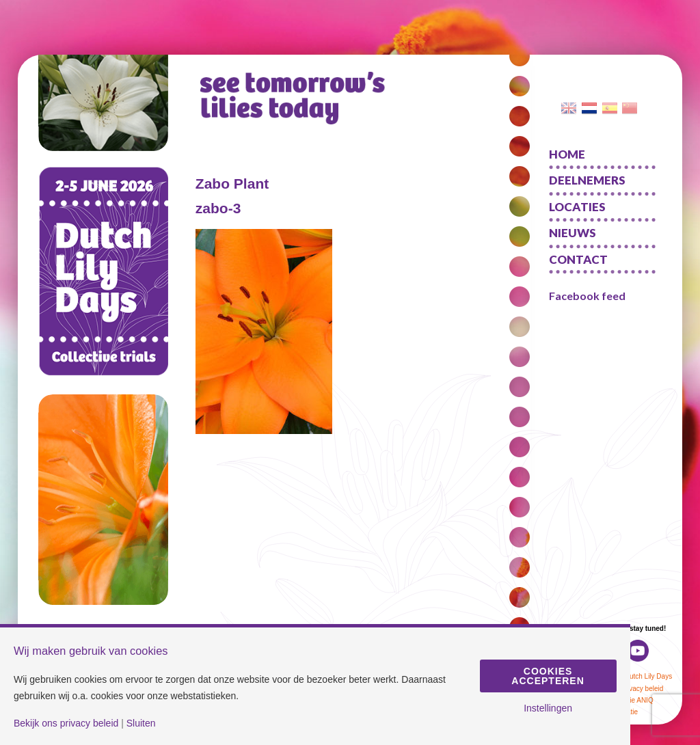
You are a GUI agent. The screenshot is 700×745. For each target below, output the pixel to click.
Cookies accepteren (548, 676)
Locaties (577, 207)
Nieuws (573, 233)
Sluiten (141, 723)
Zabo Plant (232, 184)
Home (567, 154)
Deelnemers (587, 180)
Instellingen (548, 708)
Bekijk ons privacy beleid (66, 723)
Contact (578, 259)
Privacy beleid (642, 689)
